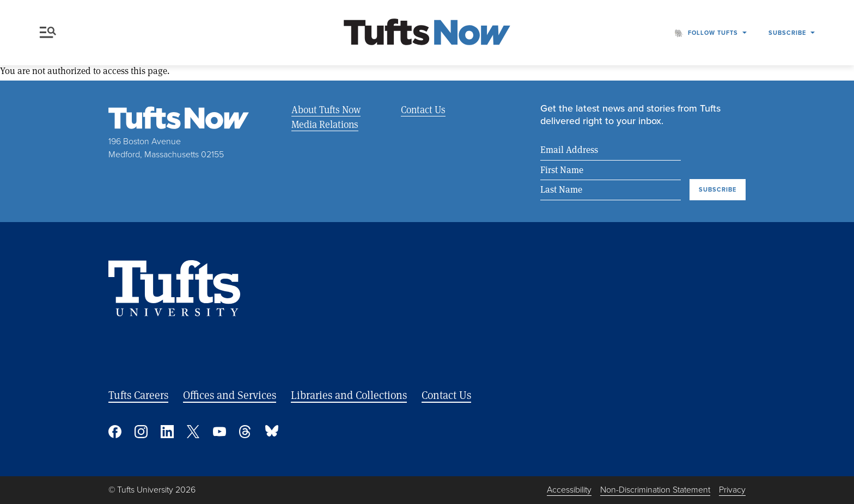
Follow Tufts (713, 33)
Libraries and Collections (349, 395)
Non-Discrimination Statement (655, 490)
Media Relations (325, 124)
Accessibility (569, 490)
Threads (246, 432)
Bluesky (272, 432)
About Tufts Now (326, 109)
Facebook (115, 432)
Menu (48, 32)
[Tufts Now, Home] (427, 33)
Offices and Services (230, 395)
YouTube (219, 432)
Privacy (732, 490)
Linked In (167, 432)
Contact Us (423, 109)
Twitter (193, 432)
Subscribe (787, 33)
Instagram (141, 432)
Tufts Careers (138, 395)
